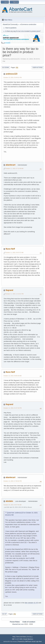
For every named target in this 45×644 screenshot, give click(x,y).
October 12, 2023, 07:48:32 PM (12, 481)
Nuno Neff (10, 249)
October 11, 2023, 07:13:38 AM (14, 169)
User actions (37, 67)
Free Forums (13, 642)
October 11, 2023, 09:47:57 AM (14, 253)
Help (14, 637)
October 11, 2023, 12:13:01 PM (14, 294)
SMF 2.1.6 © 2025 (17, 639)
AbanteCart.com (18, 624)
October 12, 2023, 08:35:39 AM (12, 376)
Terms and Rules (21, 637)
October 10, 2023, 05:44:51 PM (12, 78)
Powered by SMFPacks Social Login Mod (30, 641)
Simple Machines (28, 639)
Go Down (6, 67)
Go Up (4, 614)
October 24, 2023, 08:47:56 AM (12, 505)
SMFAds (6, 642)
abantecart (10, 165)
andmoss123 (11, 74)
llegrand (9, 290)
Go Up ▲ (30, 637)
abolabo (9, 501)
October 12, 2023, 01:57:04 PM (12, 408)
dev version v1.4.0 (31, 603)
